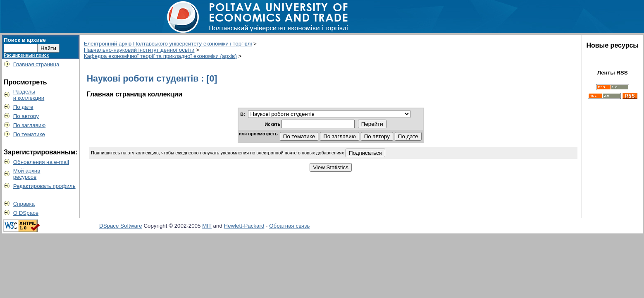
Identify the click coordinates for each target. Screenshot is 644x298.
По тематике (29, 134)
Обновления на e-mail (41, 162)
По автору (26, 116)
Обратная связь (289, 226)
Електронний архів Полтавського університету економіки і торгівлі (168, 44)
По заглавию (30, 125)
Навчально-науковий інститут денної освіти (139, 50)
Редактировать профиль (44, 186)
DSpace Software (121, 226)
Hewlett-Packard (244, 226)
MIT (207, 226)
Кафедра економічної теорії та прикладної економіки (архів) (160, 56)
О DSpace (26, 213)
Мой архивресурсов (27, 174)
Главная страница (36, 64)
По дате (23, 107)
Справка (24, 204)
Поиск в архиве (25, 40)
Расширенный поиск (26, 55)
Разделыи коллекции (29, 95)
